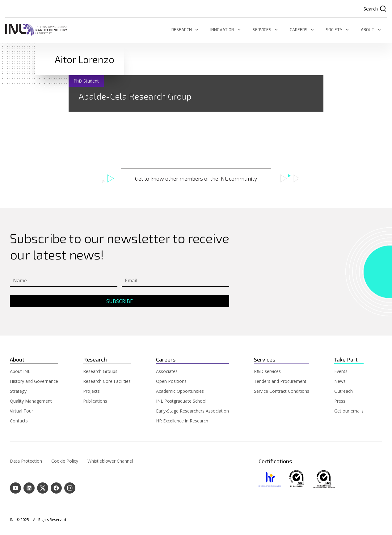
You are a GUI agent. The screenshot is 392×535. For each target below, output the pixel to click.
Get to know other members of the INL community (196, 178)
